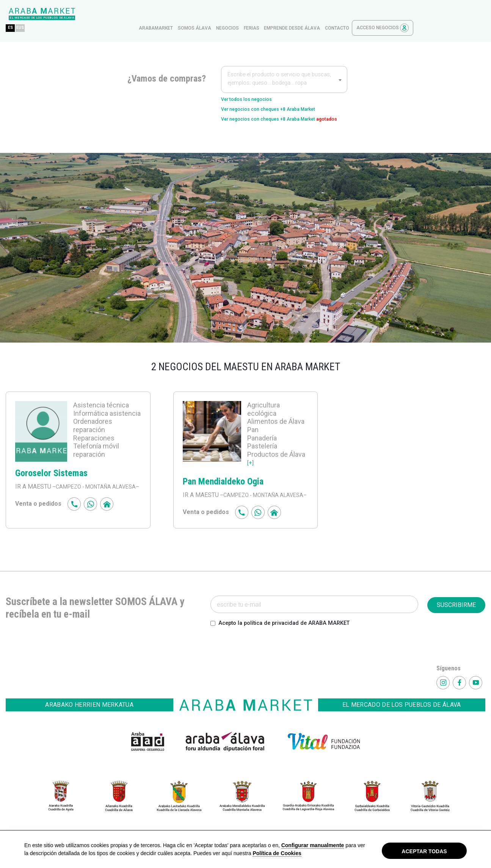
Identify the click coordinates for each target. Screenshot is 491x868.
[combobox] (284, 65)
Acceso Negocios (455, 14)
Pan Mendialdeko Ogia (223, 483)
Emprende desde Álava (364, 14)
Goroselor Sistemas (51, 475)
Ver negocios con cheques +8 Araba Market (282, 98)
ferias (324, 14)
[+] (251, 464)
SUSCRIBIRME (456, 616)
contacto (409, 14)
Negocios (300, 14)
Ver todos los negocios (254, 86)
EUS (95, 14)
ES (82, 14)
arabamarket (228, 14)
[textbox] (284, 66)
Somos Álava (267, 14)
